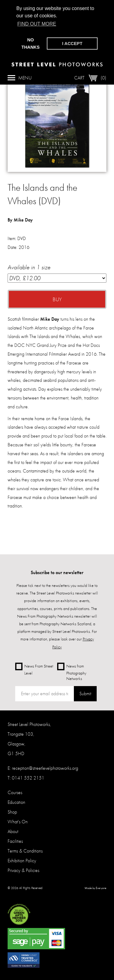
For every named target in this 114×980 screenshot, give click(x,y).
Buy (57, 299)
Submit (85, 694)
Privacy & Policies (23, 870)
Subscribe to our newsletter (57, 572)
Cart (90, 77)
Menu (20, 77)
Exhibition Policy (22, 861)
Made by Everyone (95, 888)
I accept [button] (72, 44)
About (13, 831)
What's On (18, 822)
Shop (12, 812)
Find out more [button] (37, 24)
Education (16, 802)
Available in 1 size (57, 273)
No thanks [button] (30, 44)
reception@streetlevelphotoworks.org (45, 768)
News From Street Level (34, 669)
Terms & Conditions (25, 851)
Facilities (15, 841)
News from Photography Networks (72, 672)
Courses (15, 792)
